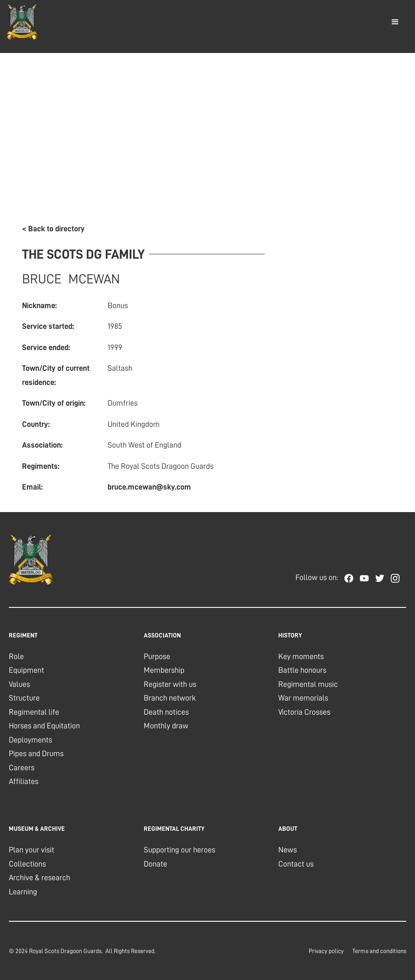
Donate (155, 864)
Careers (22, 768)
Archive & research (39, 878)
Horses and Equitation (44, 726)
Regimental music (308, 684)
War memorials (303, 698)
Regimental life (34, 712)
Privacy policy (326, 951)
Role (16, 656)
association (162, 635)
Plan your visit (32, 850)
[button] (395, 22)
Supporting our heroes (179, 850)
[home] (22, 22)
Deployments (30, 740)
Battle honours (302, 670)
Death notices (166, 712)
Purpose (157, 656)
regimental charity (174, 829)
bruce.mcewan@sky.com (149, 487)
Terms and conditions (379, 951)
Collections (27, 864)
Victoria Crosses (304, 712)
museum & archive (37, 829)
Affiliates (24, 781)
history (290, 635)
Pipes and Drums (36, 754)
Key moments (301, 656)
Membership (164, 670)
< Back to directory (53, 229)
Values (19, 684)
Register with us (170, 684)
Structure (24, 698)
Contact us (296, 864)
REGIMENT (23, 635)
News (288, 850)
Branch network (170, 698)
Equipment (26, 670)
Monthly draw (166, 726)
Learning (23, 892)
